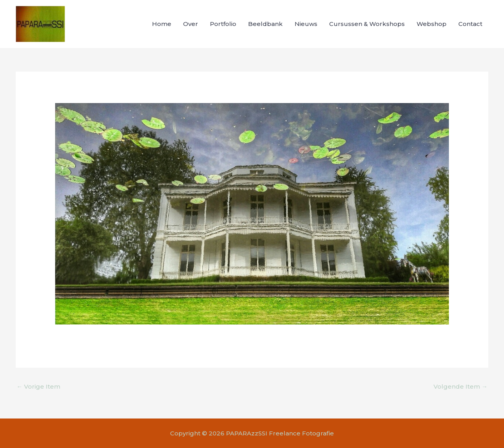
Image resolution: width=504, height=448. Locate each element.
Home (162, 24)
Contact (470, 24)
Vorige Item (38, 386)
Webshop (432, 24)
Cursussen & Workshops (367, 24)
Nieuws (306, 24)
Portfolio (223, 24)
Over (191, 24)
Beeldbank (265, 24)
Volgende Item (460, 386)
